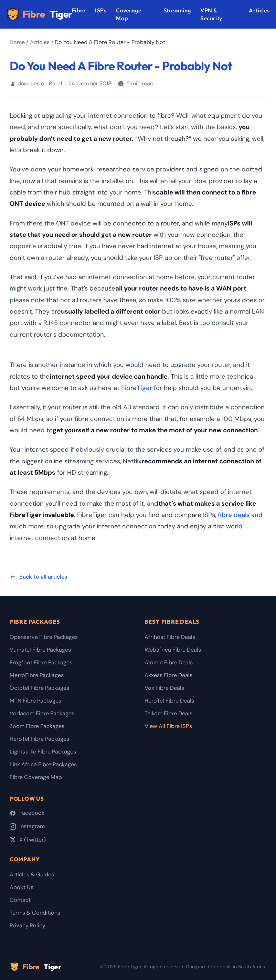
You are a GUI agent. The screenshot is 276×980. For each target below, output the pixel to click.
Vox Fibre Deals (164, 688)
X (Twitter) (28, 840)
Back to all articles (38, 577)
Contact (20, 900)
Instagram (27, 826)
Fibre (39, 14)
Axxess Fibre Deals (168, 675)
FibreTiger (137, 388)
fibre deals (234, 515)
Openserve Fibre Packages (44, 637)
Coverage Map (129, 14)
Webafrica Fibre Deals (173, 650)
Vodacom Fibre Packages (42, 713)
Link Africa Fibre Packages (43, 764)
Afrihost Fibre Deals (170, 637)
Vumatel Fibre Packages (40, 650)
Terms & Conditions (35, 913)
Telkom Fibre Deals (168, 713)
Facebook (27, 813)
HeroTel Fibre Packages (39, 739)
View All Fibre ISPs (168, 726)
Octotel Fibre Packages (39, 688)
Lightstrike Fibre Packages (43, 752)
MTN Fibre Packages (35, 701)
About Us (22, 887)
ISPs (101, 10)
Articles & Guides (32, 874)
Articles (259, 10)
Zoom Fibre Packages (37, 726)
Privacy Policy (28, 925)
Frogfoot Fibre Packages (41, 662)
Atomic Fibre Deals (169, 662)
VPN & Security (211, 14)
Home (17, 42)
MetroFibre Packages (37, 675)
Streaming (177, 10)
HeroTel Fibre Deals (169, 701)
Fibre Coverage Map (36, 777)
